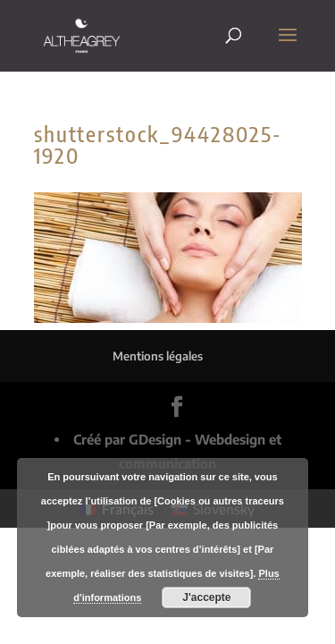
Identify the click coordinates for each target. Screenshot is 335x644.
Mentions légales (158, 356)
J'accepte (206, 597)
